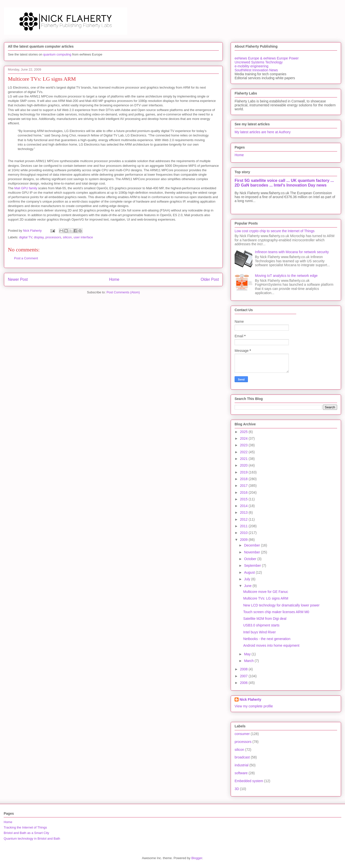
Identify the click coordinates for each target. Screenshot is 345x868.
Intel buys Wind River (259, 632)
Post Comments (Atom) (123, 292)
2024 (244, 438)
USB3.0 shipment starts (261, 625)
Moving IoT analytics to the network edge (286, 276)
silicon (67, 237)
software (241, 773)
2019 (244, 472)
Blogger (197, 858)
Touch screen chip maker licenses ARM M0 (276, 612)
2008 (244, 669)
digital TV (26, 237)
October (251, 559)
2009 (244, 540)
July (248, 579)
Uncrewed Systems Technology (259, 62)
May (248, 654)
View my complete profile (254, 706)
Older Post (210, 279)
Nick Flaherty (250, 699)
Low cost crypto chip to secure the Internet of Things (275, 231)
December (252, 545)
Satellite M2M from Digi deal (265, 619)
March (249, 661)
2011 (244, 526)
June (248, 586)
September (253, 566)
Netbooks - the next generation (267, 639)
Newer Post (18, 279)
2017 (244, 486)
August (250, 572)
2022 (244, 452)
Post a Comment (26, 258)
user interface (83, 237)
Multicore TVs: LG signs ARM (266, 598)
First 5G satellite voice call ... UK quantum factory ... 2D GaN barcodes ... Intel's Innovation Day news (284, 183)
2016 (244, 492)
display (39, 237)
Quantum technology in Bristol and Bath (32, 839)
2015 (244, 499)
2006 (244, 683)
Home (114, 279)
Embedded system (249, 781)
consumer (242, 734)
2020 (244, 465)
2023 (244, 445)
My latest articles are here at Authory (263, 132)
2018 (244, 479)
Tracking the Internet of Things (25, 827)
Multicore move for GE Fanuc (266, 592)
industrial (241, 765)
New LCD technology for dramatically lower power (281, 605)
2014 (244, 506)
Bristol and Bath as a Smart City (26, 833)
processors (53, 237)
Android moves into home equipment (271, 645)
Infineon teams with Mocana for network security (292, 252)
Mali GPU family (26, 188)
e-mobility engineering (251, 66)
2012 (244, 519)
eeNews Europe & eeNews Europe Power (267, 58)
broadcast (242, 757)
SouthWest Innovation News (256, 70)
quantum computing (57, 54)
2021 (244, 459)
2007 (244, 676)
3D (237, 789)
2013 (244, 512)
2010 (244, 533)
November (252, 552)
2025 (244, 432)
